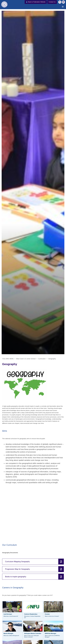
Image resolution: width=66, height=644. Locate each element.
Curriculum (42, 359)
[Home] (5, 6)
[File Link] (33, 562)
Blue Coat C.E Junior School (26, 359)
